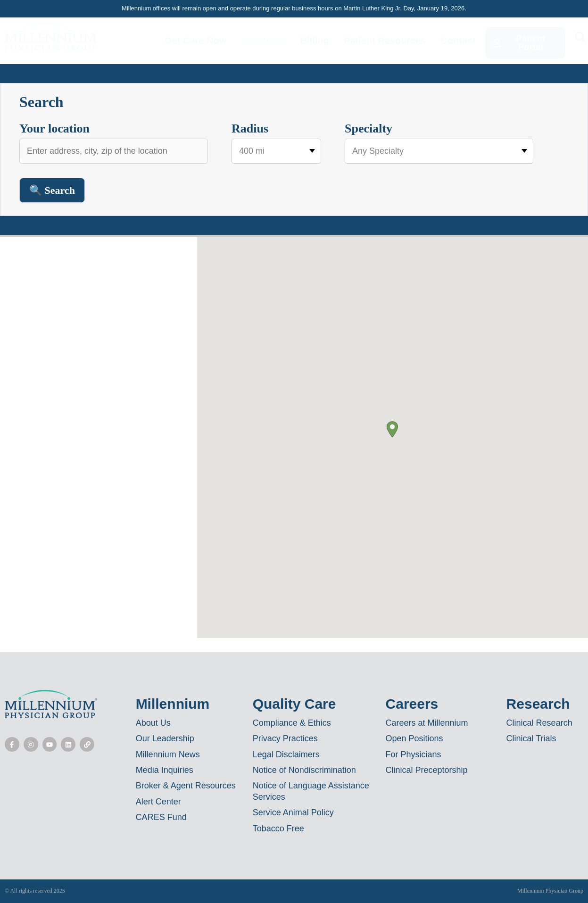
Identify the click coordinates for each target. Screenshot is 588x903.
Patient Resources (385, 41)
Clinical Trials (531, 738)
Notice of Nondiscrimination (304, 770)
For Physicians (414, 754)
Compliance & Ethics (292, 723)
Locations (263, 41)
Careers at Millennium (427, 723)
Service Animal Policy (293, 812)
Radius (250, 128)
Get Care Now (195, 41)
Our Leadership (165, 738)
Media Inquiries (165, 770)
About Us (153, 723)
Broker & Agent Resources (186, 786)
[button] (392, 429)
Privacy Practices (285, 738)
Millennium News (168, 754)
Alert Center (158, 802)
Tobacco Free (278, 828)
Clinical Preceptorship (427, 770)
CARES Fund (161, 817)
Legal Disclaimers (286, 754)
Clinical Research (539, 723)
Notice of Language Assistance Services (311, 791)
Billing (315, 41)
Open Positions (414, 738)
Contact (458, 41)
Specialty (369, 128)
